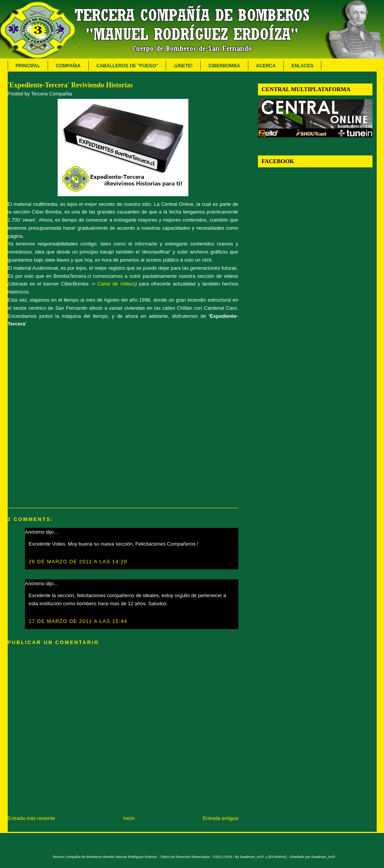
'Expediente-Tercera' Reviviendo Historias (70, 85)
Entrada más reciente (32, 818)
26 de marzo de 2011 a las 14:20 (78, 562)
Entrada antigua (221, 818)
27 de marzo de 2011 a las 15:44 (78, 621)
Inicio (129, 818)
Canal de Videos (116, 284)
